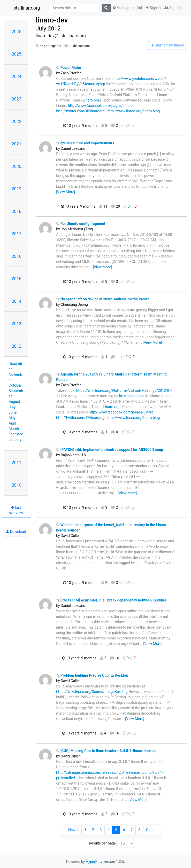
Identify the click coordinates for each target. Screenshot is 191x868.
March (14, 429)
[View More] (66, 192)
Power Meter (69, 68)
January (15, 440)
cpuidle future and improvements (85, 143)
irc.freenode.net (132, 396)
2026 (17, 32)
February (16, 434)
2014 (17, 301)
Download (16, 531)
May (12, 418)
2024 (17, 76)
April (13, 423)
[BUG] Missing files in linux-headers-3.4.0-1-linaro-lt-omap (106, 751)
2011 (17, 463)
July (12, 407)
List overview (16, 510)
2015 (17, 279)
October (15, 385)
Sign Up (173, 8)
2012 (17, 346)
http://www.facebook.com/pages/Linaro (100, 106)
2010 (17, 485)
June (13, 412)
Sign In (153, 8)
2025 (17, 54)
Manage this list (127, 8)
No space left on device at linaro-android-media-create (103, 299)
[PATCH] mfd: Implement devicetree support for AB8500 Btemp (110, 450)
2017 (17, 234)
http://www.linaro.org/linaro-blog (133, 111)
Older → (153, 830)
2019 (17, 189)
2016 (17, 256)
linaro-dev (52, 20)
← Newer (71, 830)
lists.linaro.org (26, 8)
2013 (17, 324)
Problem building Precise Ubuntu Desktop (92, 675)
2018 (17, 211)
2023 (17, 99)
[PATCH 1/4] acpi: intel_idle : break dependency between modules (111, 600)
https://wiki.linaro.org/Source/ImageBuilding (92, 692)
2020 (17, 166)
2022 (17, 121)
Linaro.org (91, 100)
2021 (17, 144)
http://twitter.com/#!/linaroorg (80, 111)
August (14, 402)
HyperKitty (94, 862)
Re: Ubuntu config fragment (81, 224)
